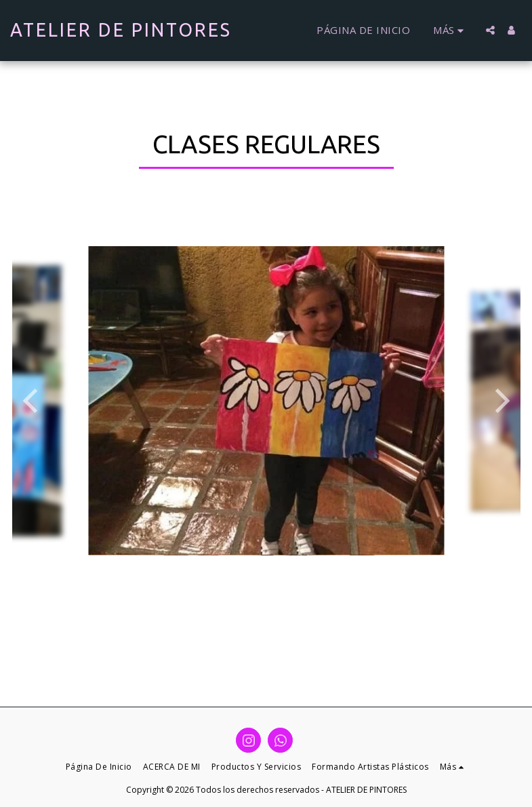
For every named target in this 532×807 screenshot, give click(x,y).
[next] (500, 401)
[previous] (33, 401)
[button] (490, 30)
